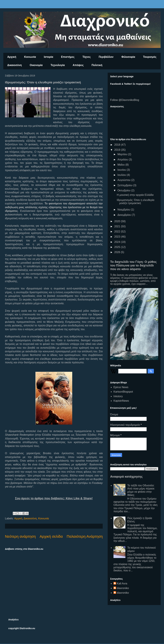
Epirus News (121, 387)
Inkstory (118, 396)
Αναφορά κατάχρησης (126, 477)
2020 (118, 221)
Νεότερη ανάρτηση (20, 536)
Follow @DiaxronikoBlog (125, 100)
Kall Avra (122, 583)
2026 (118, 252)
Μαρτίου (123, 154)
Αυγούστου (124, 180)
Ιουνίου (122, 170)
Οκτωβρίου (124, 190)
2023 (118, 237)
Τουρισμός (150, 57)
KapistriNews (121, 401)
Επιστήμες (68, 57)
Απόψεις (78, 65)
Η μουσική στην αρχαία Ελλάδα (135, 195)
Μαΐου (121, 165)
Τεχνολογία (58, 65)
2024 (118, 242)
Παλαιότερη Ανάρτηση (85, 536)
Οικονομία (36, 65)
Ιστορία (49, 57)
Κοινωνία (30, 57)
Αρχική (12, 57)
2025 (118, 247)
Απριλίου (123, 160)
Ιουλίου (122, 175)
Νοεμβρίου (124, 210)
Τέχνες (87, 57)
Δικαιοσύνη (14, 65)
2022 (118, 232)
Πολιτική (97, 65)
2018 (118, 145)
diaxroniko (123, 588)
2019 (118, 150)
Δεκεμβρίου (125, 215)
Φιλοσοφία (128, 57)
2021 (118, 226)
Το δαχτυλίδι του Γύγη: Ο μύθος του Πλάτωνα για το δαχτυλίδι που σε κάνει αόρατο (133, 265)
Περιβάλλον (106, 57)
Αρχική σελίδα (51, 536)
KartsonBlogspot (123, 392)
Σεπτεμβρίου (125, 185)
